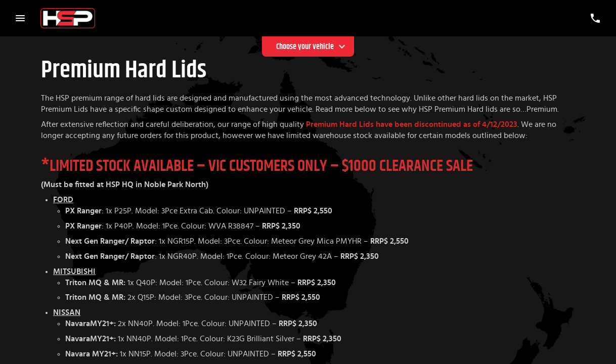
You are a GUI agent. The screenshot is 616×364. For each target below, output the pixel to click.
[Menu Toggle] (20, 18)
